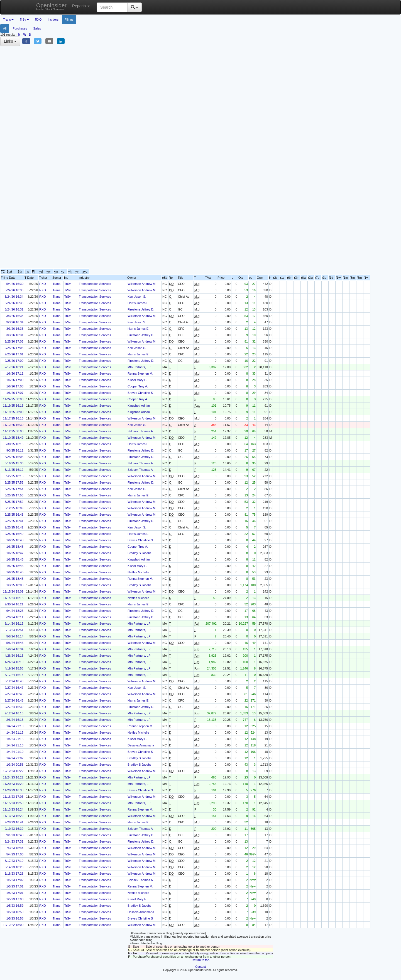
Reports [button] (81, 6)
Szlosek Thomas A (140, 431)
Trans (57, 284)
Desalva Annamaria (141, 745)
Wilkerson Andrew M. (142, 284)
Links (10, 41)
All (5, 28)
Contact (200, 967)
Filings (69, 20)
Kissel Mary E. (137, 380)
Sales (37, 28)
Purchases (20, 28)
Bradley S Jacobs (140, 553)
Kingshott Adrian (139, 406)
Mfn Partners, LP (139, 367)
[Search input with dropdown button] (112, 7)
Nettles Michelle (138, 572)
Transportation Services (95, 284)
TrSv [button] (24, 20)
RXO (38, 20)
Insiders (53, 20)
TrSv (68, 284)
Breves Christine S (140, 393)
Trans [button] (8, 20)
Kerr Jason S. (137, 297)
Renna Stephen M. (140, 373)
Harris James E (138, 303)
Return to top (200, 960)
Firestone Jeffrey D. (141, 309)
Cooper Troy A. (138, 386)
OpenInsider (51, 7)
